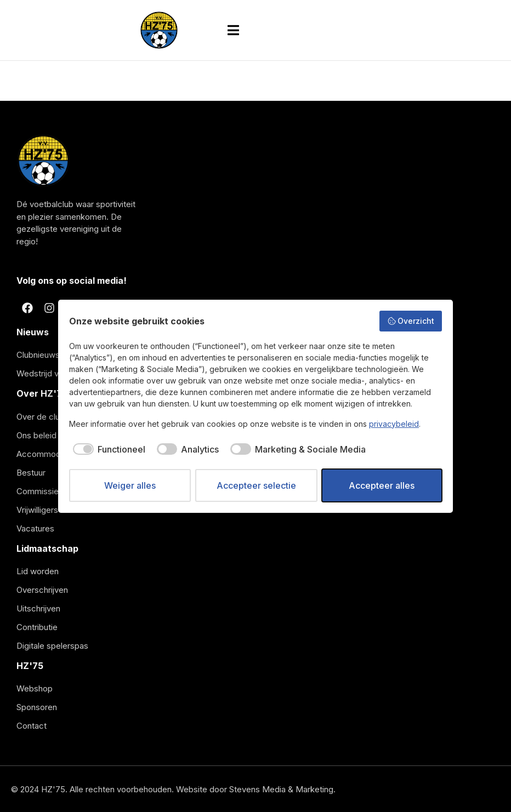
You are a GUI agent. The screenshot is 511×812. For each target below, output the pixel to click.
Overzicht (411, 321)
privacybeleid (394, 424)
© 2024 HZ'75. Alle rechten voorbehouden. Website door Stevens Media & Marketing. (173, 789)
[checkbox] (107, 449)
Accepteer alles (382, 485)
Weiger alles (130, 485)
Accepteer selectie (256, 485)
